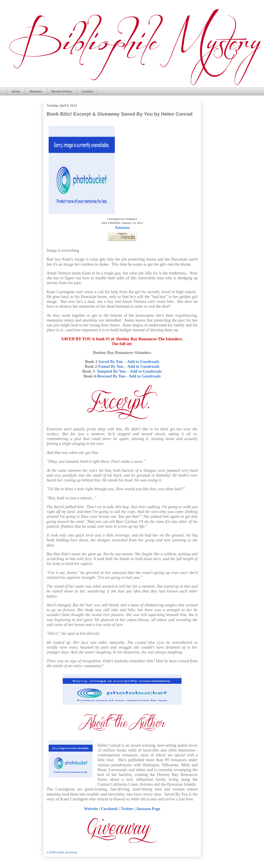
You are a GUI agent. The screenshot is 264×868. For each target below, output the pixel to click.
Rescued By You (111, 376)
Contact (87, 91)
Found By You (111, 366)
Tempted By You (111, 371)
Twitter (127, 809)
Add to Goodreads (143, 362)
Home (16, 91)
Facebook (109, 809)
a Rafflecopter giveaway (62, 852)
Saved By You (111, 362)
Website (91, 809)
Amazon (122, 227)
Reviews (36, 91)
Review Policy (62, 91)
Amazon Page (148, 809)
